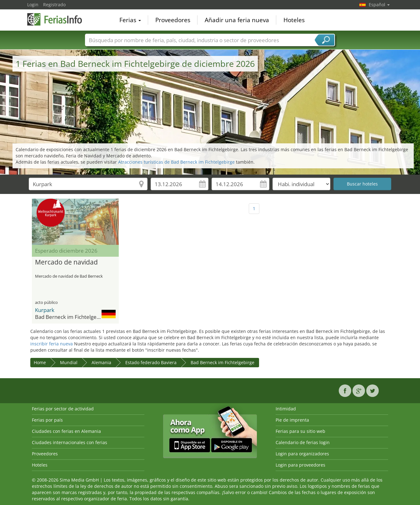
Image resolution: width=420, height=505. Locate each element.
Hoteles (294, 20)
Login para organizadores (302, 454)
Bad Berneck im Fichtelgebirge (222, 362)
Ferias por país (47, 420)
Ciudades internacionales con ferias (70, 442)
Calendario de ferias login (303, 442)
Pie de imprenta (292, 420)
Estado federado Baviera (151, 362)
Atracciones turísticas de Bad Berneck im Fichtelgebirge (176, 162)
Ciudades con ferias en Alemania (66, 431)
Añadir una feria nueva (237, 20)
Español (379, 5)
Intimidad (286, 409)
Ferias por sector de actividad (63, 409)
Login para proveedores (300, 465)
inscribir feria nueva (52, 344)
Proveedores (173, 20)
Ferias (130, 20)
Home (40, 362)
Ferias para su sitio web (300, 431)
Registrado (54, 5)
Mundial (69, 362)
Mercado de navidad (66, 262)
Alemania (101, 362)
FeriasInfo (58, 19)
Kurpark (45, 310)
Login (33, 5)
